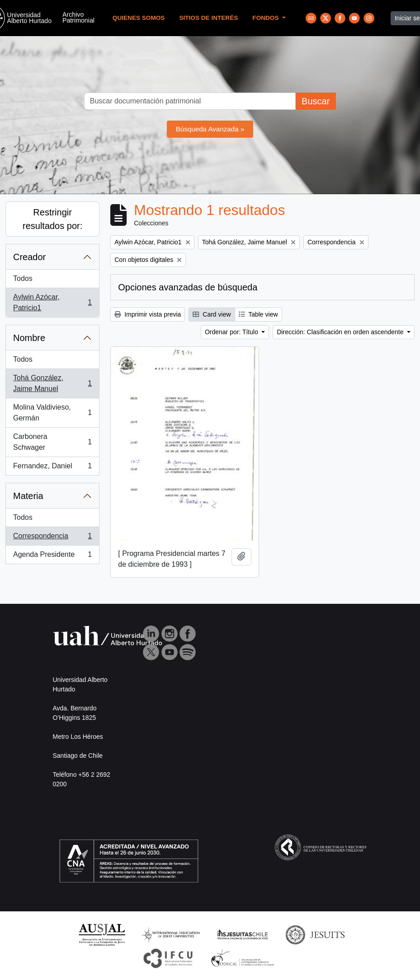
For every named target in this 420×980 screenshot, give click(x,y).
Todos (23, 278)
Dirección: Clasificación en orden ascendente (341, 332)
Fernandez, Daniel (52, 468)
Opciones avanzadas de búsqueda (188, 287)
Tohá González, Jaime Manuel (52, 383)
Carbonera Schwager (52, 442)
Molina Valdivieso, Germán (52, 413)
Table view (258, 314)
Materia (28, 496)
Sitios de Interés (208, 18)
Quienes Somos (139, 18)
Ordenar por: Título (232, 332)
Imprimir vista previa (148, 314)
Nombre (29, 338)
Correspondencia (52, 538)
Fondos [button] (266, 18)
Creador (29, 257)
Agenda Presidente (52, 556)
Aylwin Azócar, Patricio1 (52, 302)
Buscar (316, 101)
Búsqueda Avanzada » (210, 129)
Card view (212, 314)
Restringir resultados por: (52, 219)
